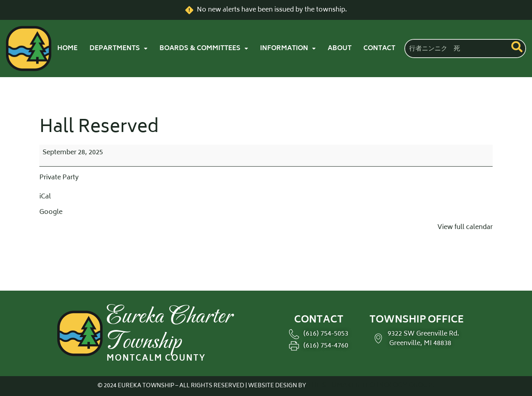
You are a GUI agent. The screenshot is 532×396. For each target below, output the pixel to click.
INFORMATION (288, 49)
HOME (67, 49)
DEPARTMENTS (118, 49)
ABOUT (340, 49)
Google (51, 212)
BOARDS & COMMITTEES (204, 49)
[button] (118, 49)
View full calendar (465, 227)
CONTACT (379, 49)
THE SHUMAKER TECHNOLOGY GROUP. (371, 386)
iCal (45, 197)
